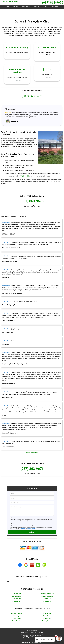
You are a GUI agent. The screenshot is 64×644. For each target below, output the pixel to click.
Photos (45, 7)
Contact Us (55, 7)
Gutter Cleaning (17, 613)
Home (7, 7)
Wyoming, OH (47, 593)
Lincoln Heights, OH (47, 588)
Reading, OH (47, 591)
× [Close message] (54, 638)
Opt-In (13, 515)
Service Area (26, 7)
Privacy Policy (22, 521)
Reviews (36, 7)
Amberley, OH (17, 586)
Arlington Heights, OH (47, 586)
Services (16, 8)
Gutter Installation (17, 606)
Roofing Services (47, 613)
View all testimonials (32, 445)
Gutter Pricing (47, 606)
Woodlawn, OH (17, 593)
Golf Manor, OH (17, 588)
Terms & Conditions (31, 521)
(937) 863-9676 (53, 3)
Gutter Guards (47, 611)
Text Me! (14, 510)
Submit (32, 524)
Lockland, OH (17, 591)
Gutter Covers (17, 611)
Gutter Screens (47, 608)
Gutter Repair (17, 608)
